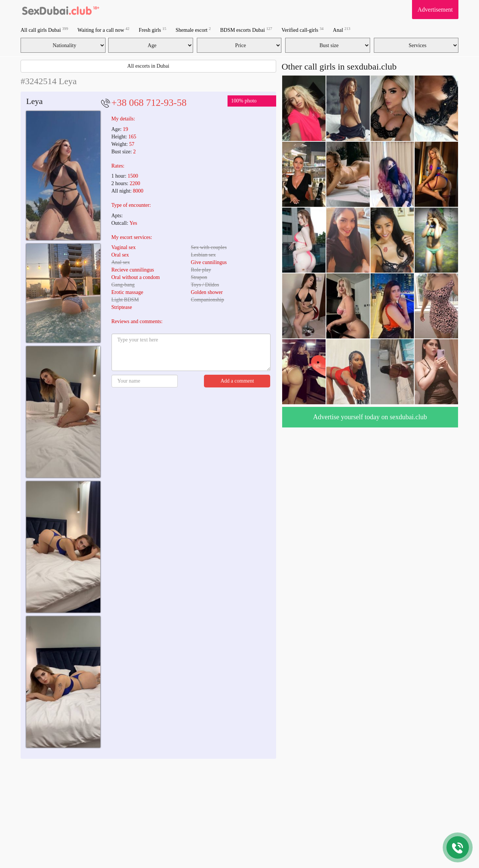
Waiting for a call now (103, 30)
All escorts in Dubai (148, 66)
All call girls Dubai (44, 30)
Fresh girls (153, 30)
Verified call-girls (302, 30)
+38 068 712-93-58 (149, 103)
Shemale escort (193, 30)
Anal (342, 30)
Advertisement (435, 10)
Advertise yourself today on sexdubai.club (370, 417)
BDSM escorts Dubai (246, 30)
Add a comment (237, 381)
